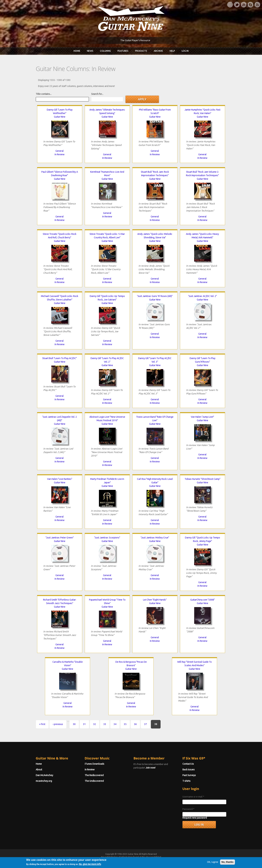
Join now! (150, 768)
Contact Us (188, 764)
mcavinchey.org (44, 781)
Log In (185, 51)
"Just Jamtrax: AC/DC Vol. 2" (203, 296)
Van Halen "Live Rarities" (60, 479)
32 (95, 724)
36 (135, 724)
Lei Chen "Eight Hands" (155, 600)
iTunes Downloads (94, 764)
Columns (105, 51)
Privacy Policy (171, 860)
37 (146, 724)
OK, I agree (213, 866)
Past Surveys (189, 775)
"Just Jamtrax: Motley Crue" (155, 538)
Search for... (97, 94)
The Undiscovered (94, 781)
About (39, 770)
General (60, 151)
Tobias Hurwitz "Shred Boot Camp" (203, 479)
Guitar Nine (60, 117)
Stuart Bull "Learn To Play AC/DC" (60, 358)
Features (123, 51)
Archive (158, 51)
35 (125, 724)
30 (74, 724)
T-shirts (186, 781)
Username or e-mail (193, 797)
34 (115, 724)
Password (188, 809)
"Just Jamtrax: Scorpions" (107, 538)
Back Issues (189, 770)
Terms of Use (149, 860)
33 (105, 724)
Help (172, 51)
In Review (60, 154)
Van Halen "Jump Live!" (202, 417)
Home (77, 51)
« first (42, 724)
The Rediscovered (94, 775)
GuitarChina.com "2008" (203, 600)
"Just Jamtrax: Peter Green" (60, 538)
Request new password (195, 818)
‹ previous (58, 724)
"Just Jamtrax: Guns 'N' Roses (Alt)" (155, 296)
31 (84, 724)
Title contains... (44, 94)
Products (141, 51)
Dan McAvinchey (44, 775)
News (90, 51)
